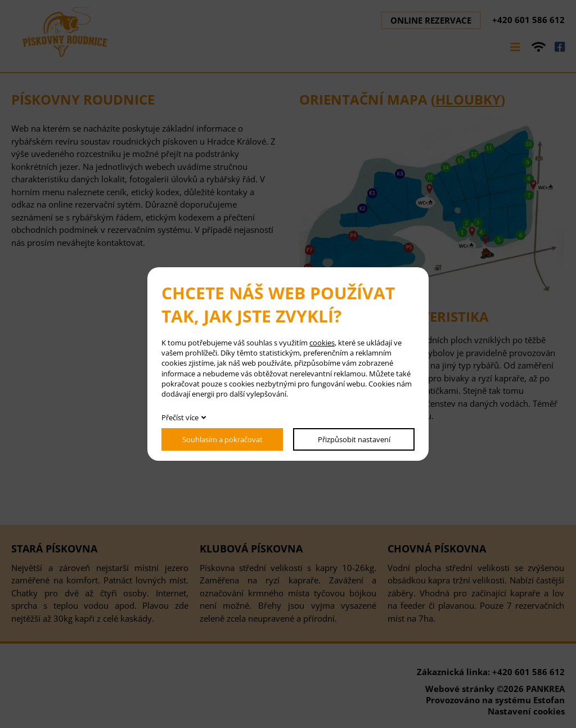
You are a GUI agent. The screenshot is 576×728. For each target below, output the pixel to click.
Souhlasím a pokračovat (222, 439)
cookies (322, 343)
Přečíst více (180, 417)
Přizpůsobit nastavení (354, 439)
